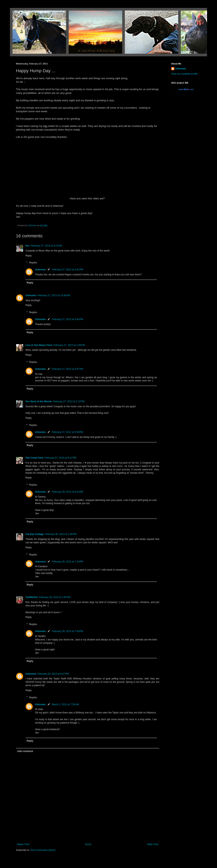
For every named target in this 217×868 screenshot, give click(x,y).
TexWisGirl (32, 597)
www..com (186, 89)
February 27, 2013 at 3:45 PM (67, 319)
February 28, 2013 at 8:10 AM (67, 492)
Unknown (40, 270)
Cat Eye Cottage (35, 534)
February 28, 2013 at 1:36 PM (61, 534)
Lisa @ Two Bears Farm (39, 345)
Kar (27, 246)
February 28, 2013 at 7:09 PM (67, 631)
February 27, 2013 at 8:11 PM (61, 458)
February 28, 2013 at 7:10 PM (67, 562)
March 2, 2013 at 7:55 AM (65, 704)
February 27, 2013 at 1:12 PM (69, 401)
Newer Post (23, 844)
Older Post (153, 844)
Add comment (25, 751)
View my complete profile (184, 74)
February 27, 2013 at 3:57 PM (67, 369)
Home (88, 844)
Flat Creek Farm (35, 458)
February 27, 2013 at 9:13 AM (46, 246)
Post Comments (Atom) (43, 850)
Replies (33, 263)
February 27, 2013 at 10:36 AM (54, 295)
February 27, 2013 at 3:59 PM (67, 432)
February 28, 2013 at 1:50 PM (55, 597)
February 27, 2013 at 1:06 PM (69, 345)
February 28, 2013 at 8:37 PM (53, 674)
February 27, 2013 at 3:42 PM (67, 270)
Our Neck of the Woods (39, 401)
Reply (29, 256)
